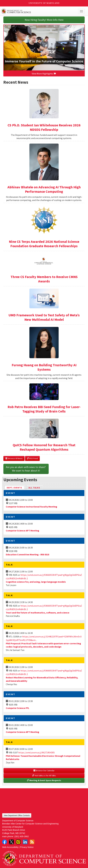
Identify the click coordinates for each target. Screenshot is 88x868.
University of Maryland (44, 3)
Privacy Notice (27, 847)
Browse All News (14, 458)
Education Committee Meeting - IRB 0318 (27, 554)
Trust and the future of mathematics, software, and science (38, 613)
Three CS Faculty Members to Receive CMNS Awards (44, 279)
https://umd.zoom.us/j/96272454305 (36, 752)
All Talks (34, 488)
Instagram (18, 842)
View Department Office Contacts (17, 815)
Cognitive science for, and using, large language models (36, 582)
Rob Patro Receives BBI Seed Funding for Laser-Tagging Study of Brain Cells (44, 409)
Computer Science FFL (18, 708)
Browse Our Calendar (44, 771)
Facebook (5, 842)
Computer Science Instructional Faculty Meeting (32, 507)
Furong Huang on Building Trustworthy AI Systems (44, 367)
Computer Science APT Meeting (23, 531)
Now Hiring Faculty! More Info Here (44, 20)
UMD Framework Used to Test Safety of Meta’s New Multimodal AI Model (44, 317)
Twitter (11, 842)
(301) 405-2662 (21, 836)
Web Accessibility (10, 847)
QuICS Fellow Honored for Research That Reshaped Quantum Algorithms (44, 447)
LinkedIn (25, 842)
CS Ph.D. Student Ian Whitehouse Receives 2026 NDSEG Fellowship (44, 127)
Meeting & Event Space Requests (44, 780)
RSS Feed (32, 458)
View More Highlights (44, 74)
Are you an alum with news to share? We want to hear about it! (26, 469)
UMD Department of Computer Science (35, 11)
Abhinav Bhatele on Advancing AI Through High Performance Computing (44, 189)
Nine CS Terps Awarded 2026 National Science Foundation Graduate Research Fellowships (44, 244)
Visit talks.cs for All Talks (44, 776)
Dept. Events (16, 487)
